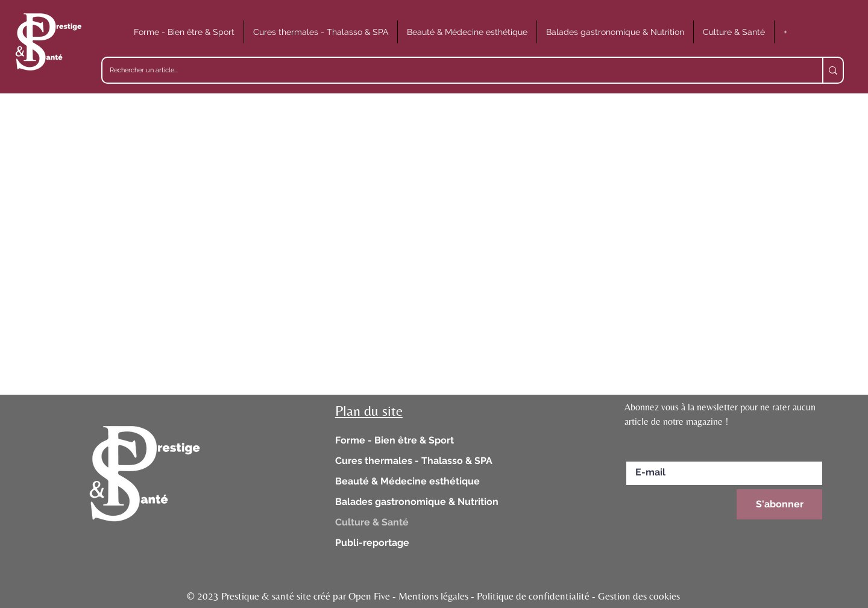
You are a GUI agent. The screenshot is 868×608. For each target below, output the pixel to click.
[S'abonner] (779, 504)
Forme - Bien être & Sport (395, 440)
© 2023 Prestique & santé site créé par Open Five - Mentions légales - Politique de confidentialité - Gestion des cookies (433, 596)
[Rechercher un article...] (453, 70)
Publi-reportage (372, 543)
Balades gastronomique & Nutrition (417, 502)
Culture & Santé (372, 522)
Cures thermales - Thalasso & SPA (414, 461)
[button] (184, 32)
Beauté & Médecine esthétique (407, 481)
